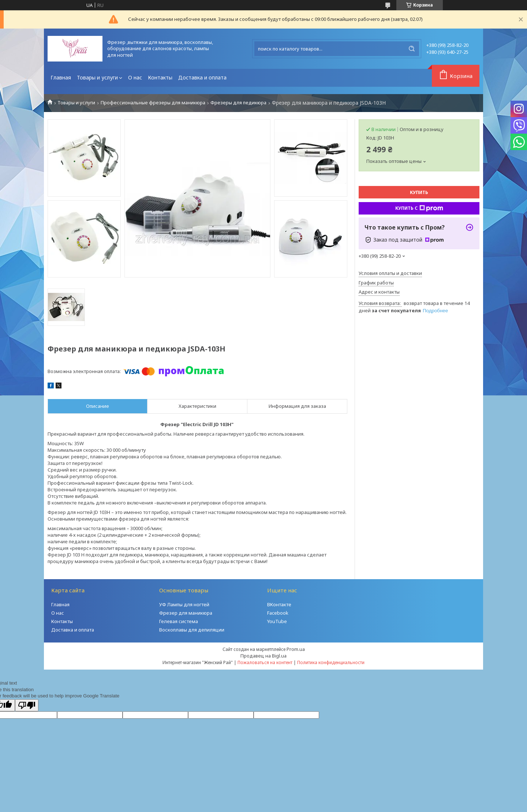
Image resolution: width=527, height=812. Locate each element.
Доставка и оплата (202, 77)
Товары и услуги (97, 77)
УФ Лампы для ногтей (184, 604)
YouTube (277, 621)
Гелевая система (179, 621)
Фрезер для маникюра (186, 613)
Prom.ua (296, 649)
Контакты (160, 77)
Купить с (419, 208)
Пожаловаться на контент (265, 662)
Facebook (278, 613)
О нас (135, 77)
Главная (61, 77)
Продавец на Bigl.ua (263, 656)
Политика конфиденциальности (331, 662)
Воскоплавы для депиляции (192, 630)
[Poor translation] (27, 705)
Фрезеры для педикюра (238, 103)
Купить (419, 192)
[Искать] (412, 49)
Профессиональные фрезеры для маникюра (153, 103)
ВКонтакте (279, 604)
